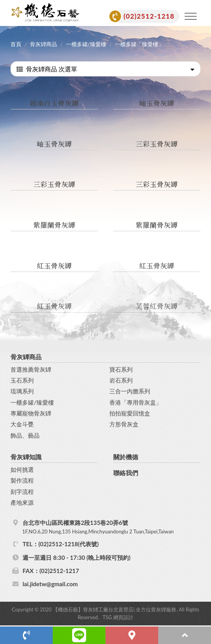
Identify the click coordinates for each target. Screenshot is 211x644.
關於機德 (126, 457)
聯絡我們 (126, 473)
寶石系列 (121, 369)
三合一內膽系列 (130, 391)
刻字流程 (22, 492)
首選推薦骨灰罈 (31, 369)
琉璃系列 (22, 391)
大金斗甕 (22, 424)
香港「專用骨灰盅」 (136, 402)
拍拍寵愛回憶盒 (130, 413)
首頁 (16, 44)
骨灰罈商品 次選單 (105, 69)
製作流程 (22, 480)
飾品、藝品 (25, 435)
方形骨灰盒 (124, 424)
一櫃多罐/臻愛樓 (86, 44)
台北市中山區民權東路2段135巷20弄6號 (110, 527)
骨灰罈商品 (43, 44)
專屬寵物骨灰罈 (31, 413)
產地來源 (22, 502)
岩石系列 (121, 380)
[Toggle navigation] (191, 16)
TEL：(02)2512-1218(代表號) (61, 544)
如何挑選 (22, 469)
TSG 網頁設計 (118, 617)
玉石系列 (22, 380)
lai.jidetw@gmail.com (50, 584)
